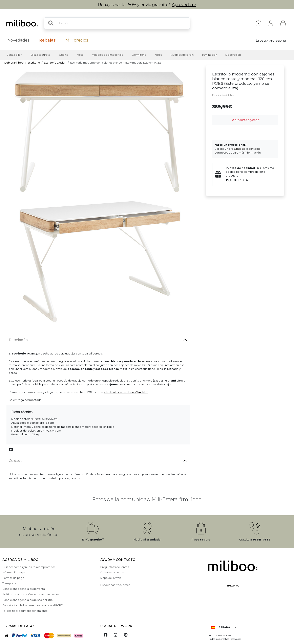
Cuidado (16, 461)
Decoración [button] (233, 55)
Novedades (18, 40)
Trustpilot (233, 586)
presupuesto (237, 149)
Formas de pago (13, 578)
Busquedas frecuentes (115, 585)
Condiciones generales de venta (24, 589)
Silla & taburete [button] (40, 55)
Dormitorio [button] (139, 55)
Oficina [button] (64, 55)
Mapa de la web (111, 578)
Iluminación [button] (210, 55)
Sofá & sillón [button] (14, 55)
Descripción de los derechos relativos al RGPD (33, 605)
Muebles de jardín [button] (182, 55)
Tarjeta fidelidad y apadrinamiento (25, 611)
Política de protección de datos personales (31, 594)
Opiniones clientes (112, 572)
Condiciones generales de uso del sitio (28, 600)
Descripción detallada (224, 95)
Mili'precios (77, 40)
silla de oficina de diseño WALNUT (126, 392)
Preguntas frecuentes (115, 567)
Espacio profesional (271, 40)
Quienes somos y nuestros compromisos (29, 567)
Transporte (9, 583)
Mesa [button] (80, 55)
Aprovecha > (184, 5)
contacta (255, 149)
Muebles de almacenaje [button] (108, 55)
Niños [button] (158, 55)
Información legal (14, 572)
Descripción (18, 340)
